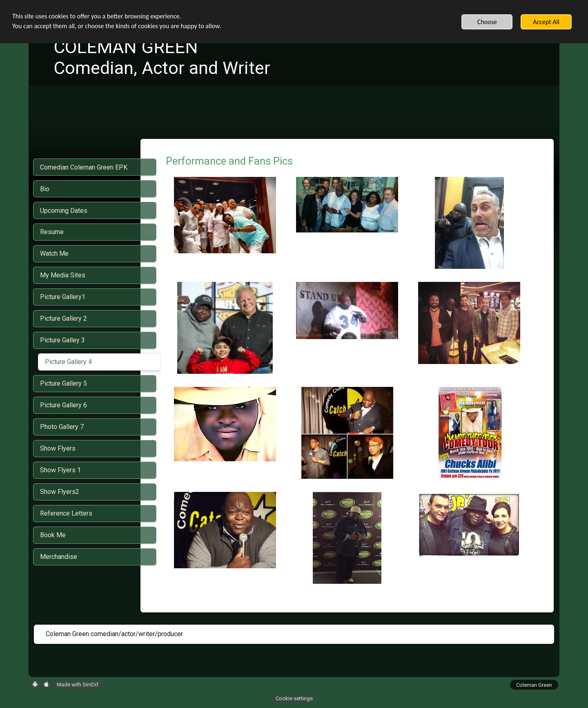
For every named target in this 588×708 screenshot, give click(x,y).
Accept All (546, 22)
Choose (487, 22)
